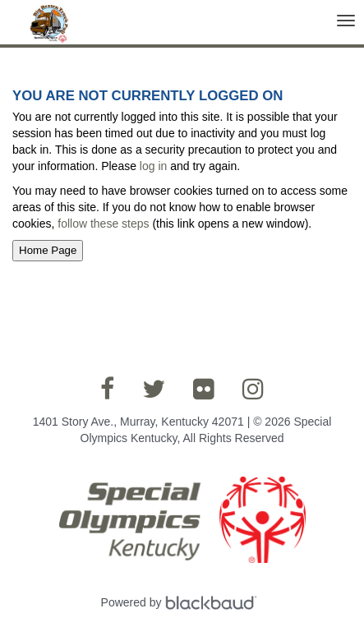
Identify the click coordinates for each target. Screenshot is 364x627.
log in (153, 166)
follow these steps (103, 224)
